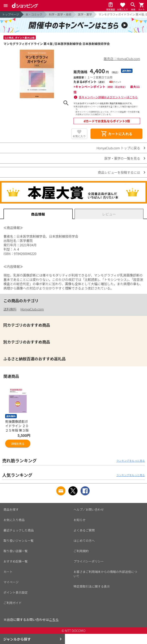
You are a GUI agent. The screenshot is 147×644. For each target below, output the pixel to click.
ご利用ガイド (13, 603)
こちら (54, 619)
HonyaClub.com (32, 309)
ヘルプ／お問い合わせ (89, 509)
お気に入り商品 (14, 520)
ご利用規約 (81, 551)
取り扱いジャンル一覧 (19, 541)
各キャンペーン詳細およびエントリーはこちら (108, 97)
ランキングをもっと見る (131, 460)
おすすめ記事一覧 (16, 561)
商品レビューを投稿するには (119, 172)
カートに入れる (116, 134)
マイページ (11, 582)
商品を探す (11, 509)
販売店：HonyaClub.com (122, 59)
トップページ (11, 14)
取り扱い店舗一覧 (16, 551)
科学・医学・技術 (60, 14)
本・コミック (34, 14)
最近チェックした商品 (19, 530)
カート (8, 572)
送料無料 (10, 309)
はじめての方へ (84, 541)
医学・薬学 (85, 14)
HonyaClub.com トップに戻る (118, 148)
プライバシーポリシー (89, 561)
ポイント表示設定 (16, 592)
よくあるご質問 (84, 530)
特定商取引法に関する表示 (92, 586)
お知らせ (80, 520)
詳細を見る (18, 444)
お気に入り (79, 136)
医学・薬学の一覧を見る (122, 158)
